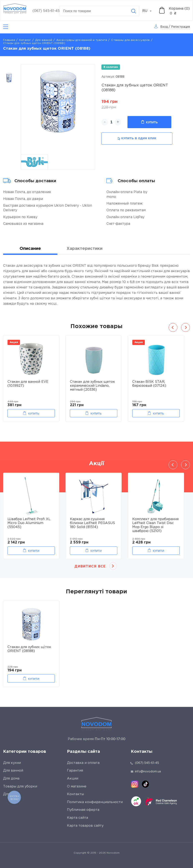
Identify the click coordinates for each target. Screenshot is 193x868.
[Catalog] (6, 27)
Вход (164, 27)
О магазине (77, 787)
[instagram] (135, 784)
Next (185, 327)
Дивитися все (90, 567)
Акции (73, 779)
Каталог (25, 40)
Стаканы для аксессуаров (131, 40)
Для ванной (44, 40)
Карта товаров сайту (85, 826)
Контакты (75, 794)
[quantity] (111, 122)
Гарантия (75, 771)
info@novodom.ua (146, 772)
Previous (173, 327)
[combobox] (149, 11)
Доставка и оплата (83, 763)
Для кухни (12, 763)
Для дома (11, 779)
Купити (34, 551)
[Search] (134, 11)
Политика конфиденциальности (95, 802)
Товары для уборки (20, 787)
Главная (9, 40)
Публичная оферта (83, 810)
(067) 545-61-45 (46, 11)
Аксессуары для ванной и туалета (82, 40)
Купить (149, 122)
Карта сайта (78, 818)
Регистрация (180, 27)
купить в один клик (137, 138)
